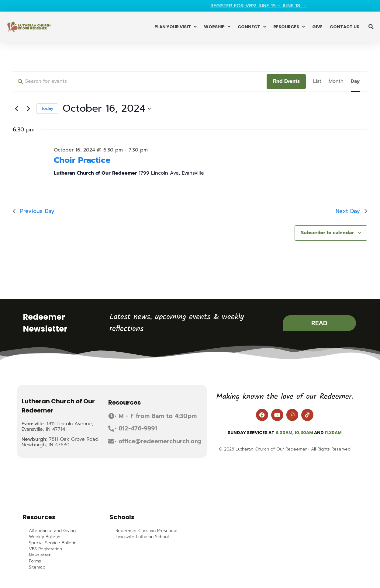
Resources (289, 27)
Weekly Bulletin (45, 537)
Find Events (286, 81)
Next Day (351, 211)
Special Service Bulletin (53, 543)
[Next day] (28, 109)
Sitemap (37, 567)
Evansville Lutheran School (142, 537)
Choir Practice (82, 160)
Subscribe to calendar (327, 233)
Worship (217, 27)
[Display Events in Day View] (355, 82)
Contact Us (345, 27)
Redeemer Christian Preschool (146, 531)
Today (47, 108)
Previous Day (34, 211)
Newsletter (40, 555)
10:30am (304, 433)
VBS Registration (45, 549)
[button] (371, 27)
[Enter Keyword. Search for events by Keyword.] (140, 82)
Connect (252, 27)
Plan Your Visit (176, 27)
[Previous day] (16, 109)
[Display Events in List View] (317, 82)
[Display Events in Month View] (336, 82)
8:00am (284, 433)
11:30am (333, 433)
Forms (35, 561)
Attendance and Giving (52, 531)
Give (317, 27)
